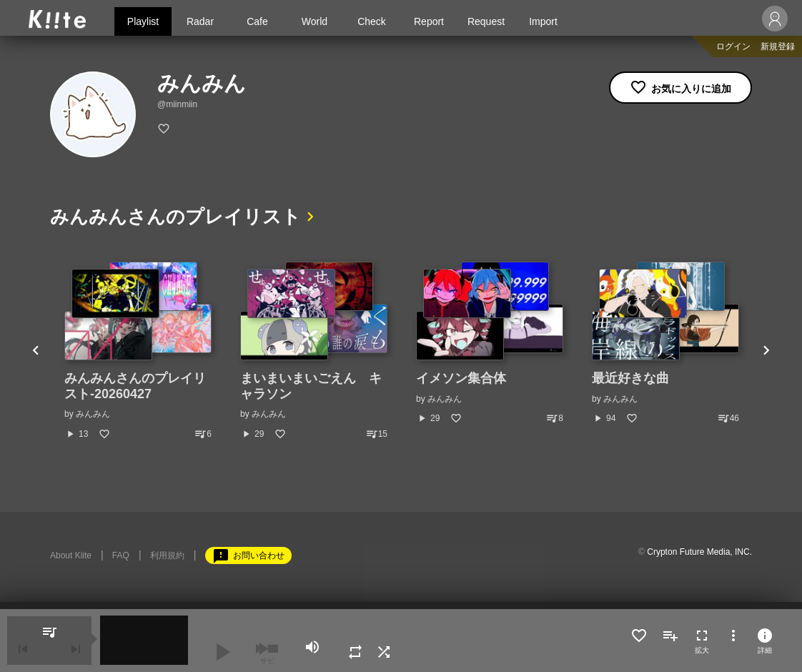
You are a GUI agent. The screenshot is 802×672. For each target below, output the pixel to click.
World (315, 21)
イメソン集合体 (461, 378)
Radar (200, 21)
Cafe (257, 21)
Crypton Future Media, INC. (699, 552)
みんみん (93, 414)
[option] (138, 351)
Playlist (143, 21)
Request (486, 21)
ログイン (733, 46)
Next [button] (766, 351)
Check (372, 21)
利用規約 (167, 555)
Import (543, 21)
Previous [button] (36, 351)
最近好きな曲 (630, 378)
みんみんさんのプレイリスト (175, 217)
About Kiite (71, 555)
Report (429, 21)
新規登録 (778, 46)
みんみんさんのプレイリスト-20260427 (135, 386)
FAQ (121, 555)
